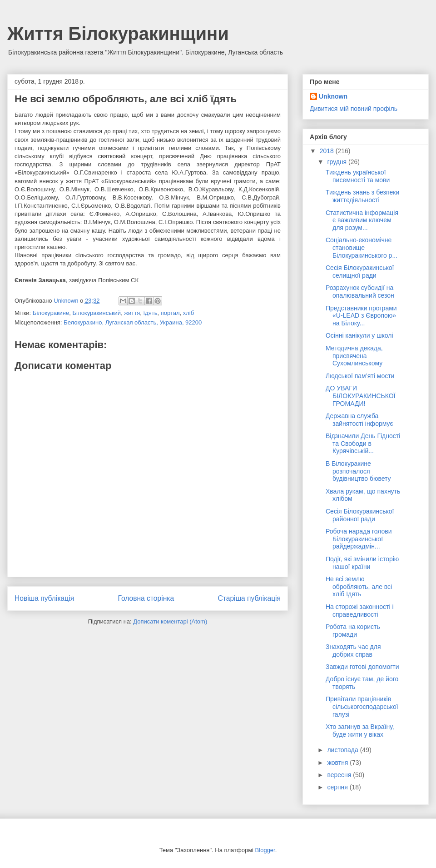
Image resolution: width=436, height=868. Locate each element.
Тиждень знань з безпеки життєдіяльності (362, 196)
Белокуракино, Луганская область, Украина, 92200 (133, 322)
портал (170, 313)
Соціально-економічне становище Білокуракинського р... (362, 248)
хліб (188, 313)
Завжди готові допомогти (362, 667)
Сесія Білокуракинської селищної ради (360, 272)
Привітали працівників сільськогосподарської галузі (362, 707)
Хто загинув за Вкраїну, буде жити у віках (360, 731)
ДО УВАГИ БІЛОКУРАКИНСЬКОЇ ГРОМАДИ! (361, 396)
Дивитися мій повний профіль (354, 109)
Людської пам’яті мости (360, 376)
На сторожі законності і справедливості (360, 611)
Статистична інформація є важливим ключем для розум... (362, 220)
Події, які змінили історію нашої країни (362, 563)
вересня (340, 775)
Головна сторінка (146, 598)
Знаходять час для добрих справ (353, 651)
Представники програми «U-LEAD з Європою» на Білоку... (361, 316)
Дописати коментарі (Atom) (170, 621)
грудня (338, 162)
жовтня (338, 763)
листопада (343, 750)
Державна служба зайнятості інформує (359, 420)
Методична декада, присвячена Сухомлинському (354, 356)
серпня (338, 787)
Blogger (265, 850)
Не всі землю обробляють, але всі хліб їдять (359, 587)
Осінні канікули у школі (359, 335)
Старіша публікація (249, 598)
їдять (151, 313)
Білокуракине (51, 313)
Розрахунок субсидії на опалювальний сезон (360, 292)
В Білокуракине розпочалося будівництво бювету (358, 471)
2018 (328, 151)
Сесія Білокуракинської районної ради (360, 515)
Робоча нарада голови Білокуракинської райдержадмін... (359, 539)
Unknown (333, 96)
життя (132, 313)
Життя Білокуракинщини (118, 34)
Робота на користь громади (353, 631)
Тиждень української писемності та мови (358, 176)
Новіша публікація (44, 598)
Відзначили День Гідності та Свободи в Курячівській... (363, 444)
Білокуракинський (97, 313)
